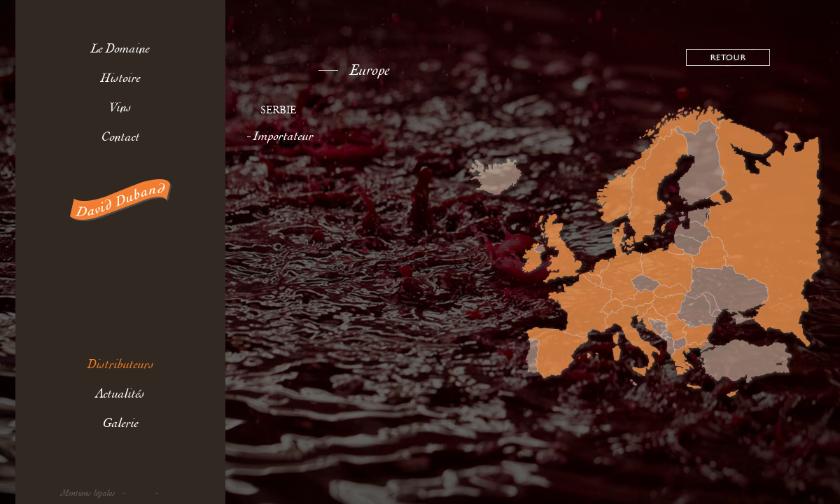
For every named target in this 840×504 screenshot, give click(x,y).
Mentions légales (88, 493)
